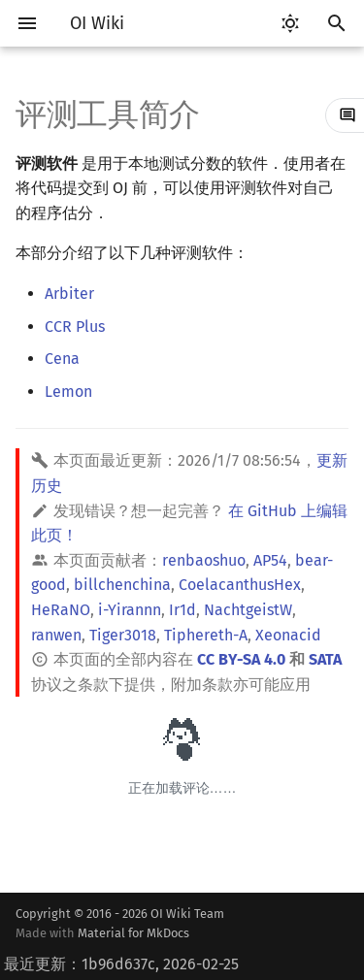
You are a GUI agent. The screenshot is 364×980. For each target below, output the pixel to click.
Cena (62, 359)
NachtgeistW (248, 610)
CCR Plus (75, 327)
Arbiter (69, 294)
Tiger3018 (123, 635)
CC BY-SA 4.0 (241, 659)
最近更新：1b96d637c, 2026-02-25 (121, 964)
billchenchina (122, 585)
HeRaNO (61, 610)
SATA (325, 659)
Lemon (68, 392)
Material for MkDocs (133, 933)
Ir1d (182, 610)
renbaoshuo (204, 560)
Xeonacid (288, 635)
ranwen (56, 635)
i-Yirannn (130, 610)
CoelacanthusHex (240, 585)
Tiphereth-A (206, 635)
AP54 (270, 560)
